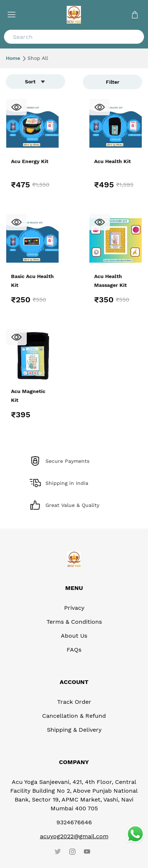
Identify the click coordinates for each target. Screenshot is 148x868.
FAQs (74, 650)
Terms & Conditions (74, 622)
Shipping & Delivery (74, 730)
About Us (74, 636)
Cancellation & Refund (74, 716)
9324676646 (74, 822)
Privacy (74, 608)
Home (16, 58)
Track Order (74, 702)
